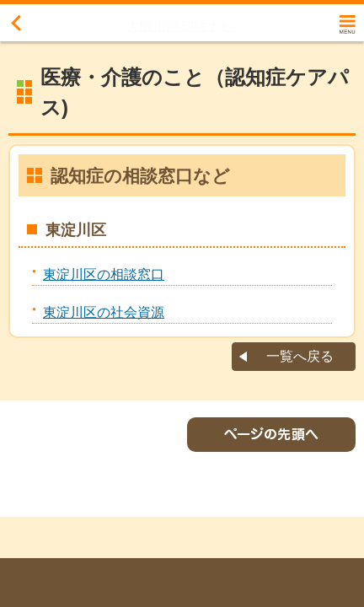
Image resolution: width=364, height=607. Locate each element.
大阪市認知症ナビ (180, 26)
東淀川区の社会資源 (104, 312)
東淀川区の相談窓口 (104, 274)
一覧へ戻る (300, 356)
